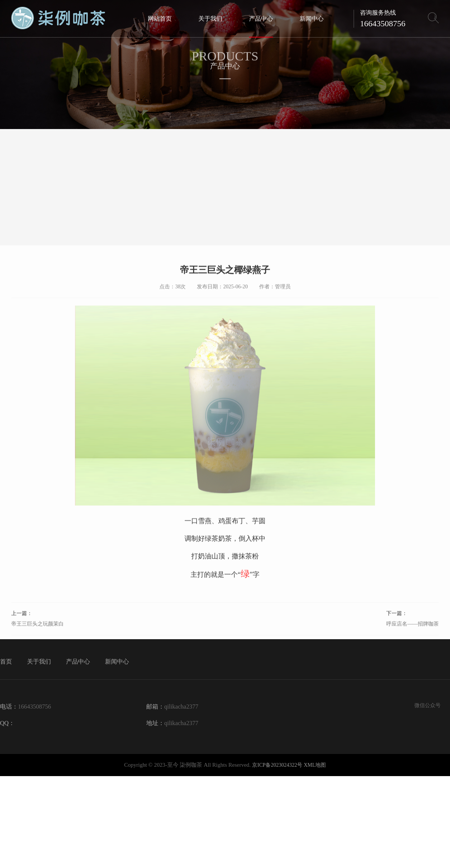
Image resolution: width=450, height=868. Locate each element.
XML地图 (315, 765)
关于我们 (39, 662)
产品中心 (78, 662)
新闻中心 (117, 662)
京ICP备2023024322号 (277, 765)
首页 (6, 662)
